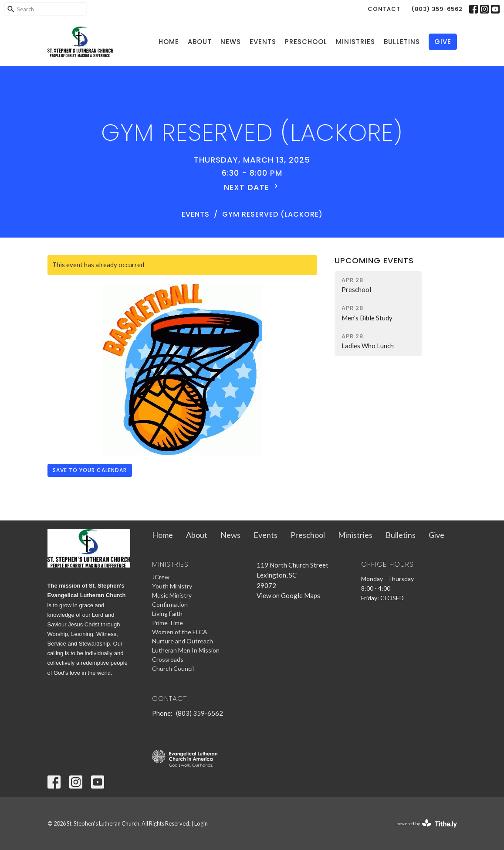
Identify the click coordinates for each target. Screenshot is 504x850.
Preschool (306, 42)
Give (443, 42)
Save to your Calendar (90, 470)
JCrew (161, 577)
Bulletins (402, 42)
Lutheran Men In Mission (186, 650)
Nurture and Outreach (183, 641)
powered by (427, 824)
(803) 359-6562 (437, 9)
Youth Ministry (172, 586)
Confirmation (170, 604)
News (231, 42)
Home (169, 42)
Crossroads (168, 659)
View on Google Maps (288, 595)
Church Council (173, 668)
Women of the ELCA (180, 632)
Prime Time (167, 623)
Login (201, 823)
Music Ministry (172, 595)
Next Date (252, 187)
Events (263, 42)
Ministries (355, 42)
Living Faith (167, 614)
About (200, 42)
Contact (384, 9)
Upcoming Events (374, 260)
